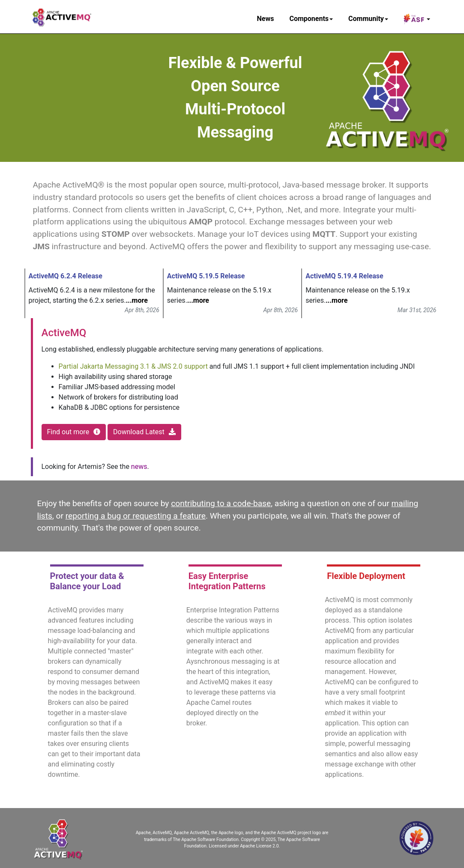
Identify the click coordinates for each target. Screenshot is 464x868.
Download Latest (144, 432)
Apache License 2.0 (259, 846)
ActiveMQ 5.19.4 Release (344, 276)
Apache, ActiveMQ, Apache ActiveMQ (172, 833)
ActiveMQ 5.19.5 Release (206, 276)
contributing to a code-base (221, 503)
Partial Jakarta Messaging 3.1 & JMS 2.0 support (133, 366)
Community (368, 19)
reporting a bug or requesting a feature (136, 516)
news (139, 467)
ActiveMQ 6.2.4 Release (66, 276)
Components (311, 19)
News (266, 19)
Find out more (74, 432)
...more (137, 300)
